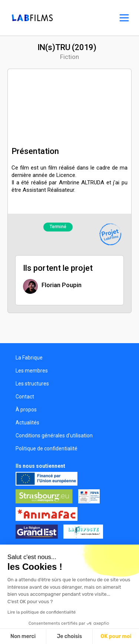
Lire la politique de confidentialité (42, 612)
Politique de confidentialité (47, 448)
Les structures (32, 384)
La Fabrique (29, 358)
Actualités (27, 423)
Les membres (32, 371)
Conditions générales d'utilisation (54, 436)
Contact (25, 397)
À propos (26, 410)
